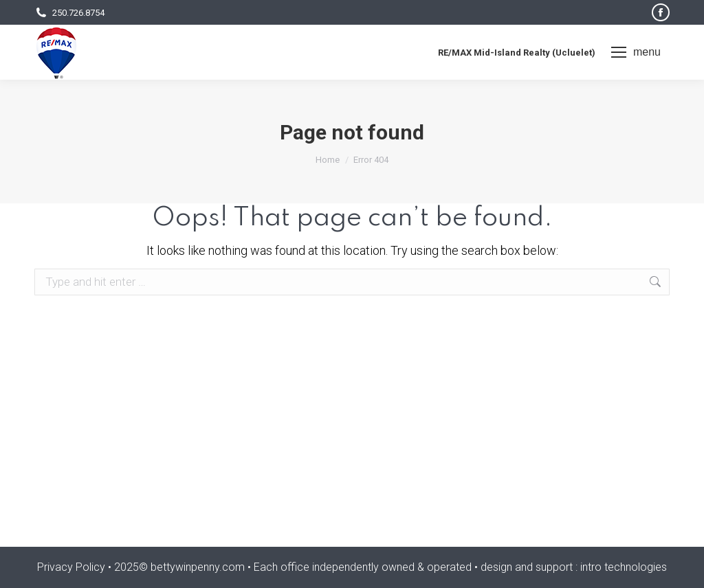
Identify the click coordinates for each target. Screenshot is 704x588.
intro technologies (624, 567)
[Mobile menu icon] (636, 52)
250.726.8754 (69, 13)
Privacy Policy (71, 567)
